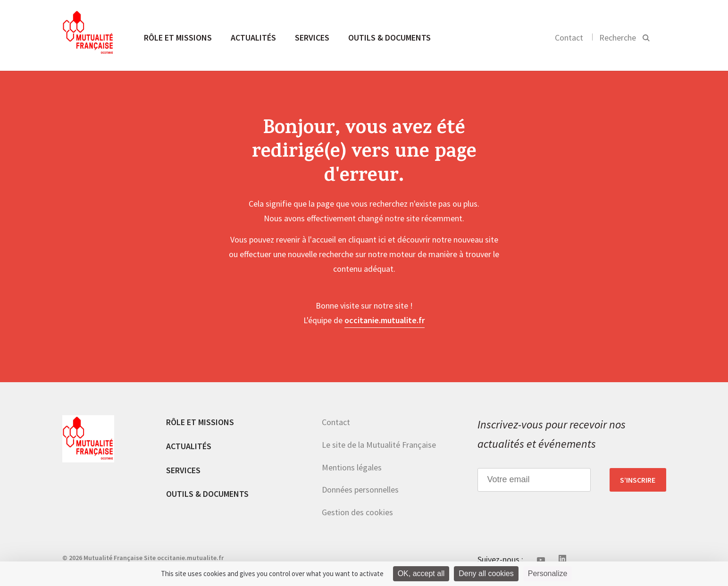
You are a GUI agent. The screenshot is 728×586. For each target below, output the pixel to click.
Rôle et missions (178, 38)
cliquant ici (367, 239)
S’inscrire (638, 480)
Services (312, 38)
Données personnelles (360, 490)
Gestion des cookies (357, 512)
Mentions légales (352, 467)
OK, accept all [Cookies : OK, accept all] (421, 573)
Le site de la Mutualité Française (379, 445)
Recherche (618, 38)
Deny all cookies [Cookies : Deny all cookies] (486, 573)
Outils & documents (389, 38)
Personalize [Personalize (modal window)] (548, 573)
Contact (569, 38)
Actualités (253, 38)
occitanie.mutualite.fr (385, 320)
